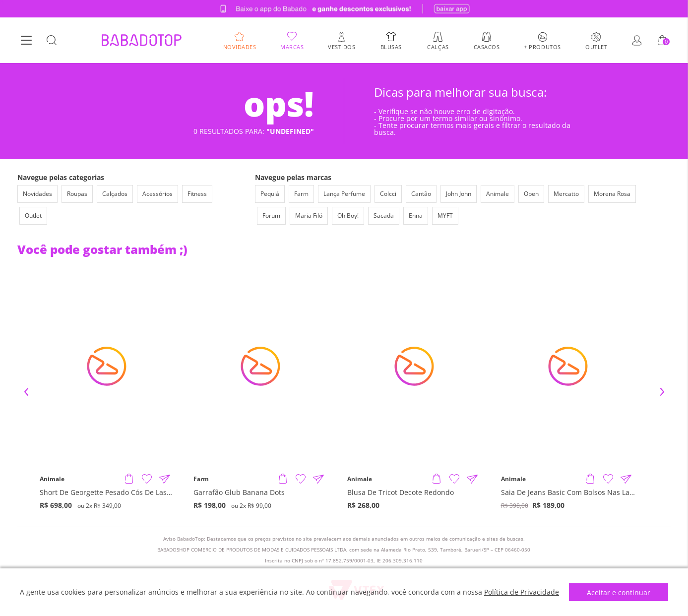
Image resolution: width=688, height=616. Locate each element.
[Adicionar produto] (129, 479)
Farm (301, 194)
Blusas (391, 46)
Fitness (197, 194)
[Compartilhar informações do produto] (165, 479)
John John (459, 194)
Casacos (487, 46)
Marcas (292, 46)
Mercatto (566, 194)
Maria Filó (309, 216)
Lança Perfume (344, 194)
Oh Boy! (348, 216)
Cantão (421, 194)
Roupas (77, 194)
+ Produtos (542, 46)
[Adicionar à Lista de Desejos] (147, 479)
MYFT (445, 216)
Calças (438, 46)
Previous (26, 392)
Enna (416, 216)
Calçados (115, 194)
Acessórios (157, 194)
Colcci (388, 194)
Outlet (596, 46)
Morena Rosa (612, 194)
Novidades (240, 46)
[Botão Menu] (26, 41)
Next (662, 392)
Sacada (384, 216)
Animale (498, 194)
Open (531, 194)
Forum (271, 216)
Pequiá (270, 194)
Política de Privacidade (522, 592)
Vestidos (342, 46)
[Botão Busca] (52, 41)
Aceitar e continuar (619, 592)
